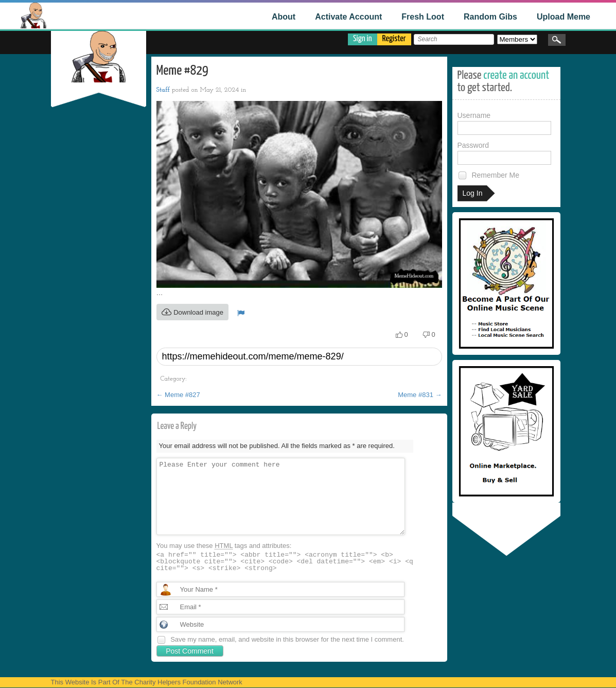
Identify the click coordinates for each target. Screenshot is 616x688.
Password (504, 153)
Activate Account (348, 17)
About (284, 17)
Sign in (363, 39)
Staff (163, 90)
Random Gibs (490, 17)
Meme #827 (178, 395)
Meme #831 (420, 395)
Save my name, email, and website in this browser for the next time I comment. (287, 639)
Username (504, 123)
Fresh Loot (423, 17)
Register (394, 39)
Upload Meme (564, 17)
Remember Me (488, 175)
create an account (516, 75)
